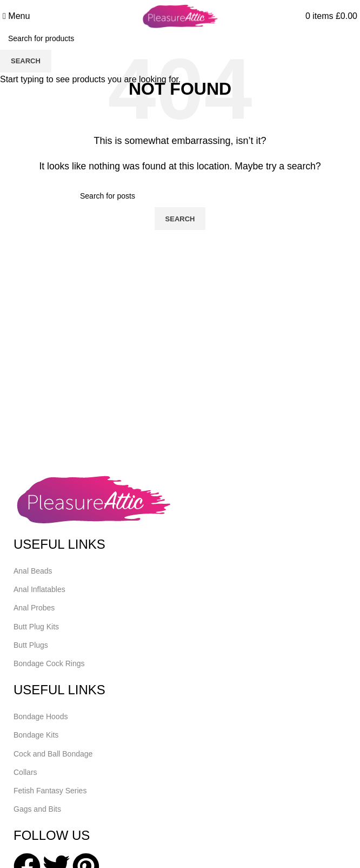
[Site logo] (180, 15)
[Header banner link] (180, 434)
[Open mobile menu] (16, 16)
